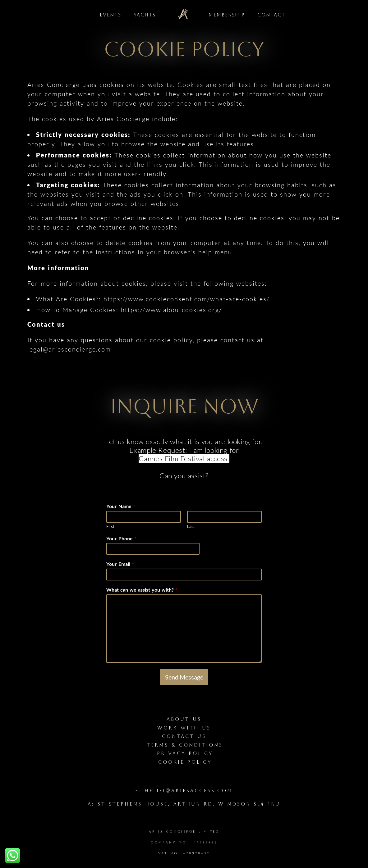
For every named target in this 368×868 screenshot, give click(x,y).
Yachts (145, 15)
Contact (271, 15)
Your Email (120, 564)
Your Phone (121, 538)
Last (191, 526)
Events (110, 15)
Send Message (184, 677)
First (110, 526)
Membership (227, 15)
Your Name (121, 506)
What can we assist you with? (142, 590)
